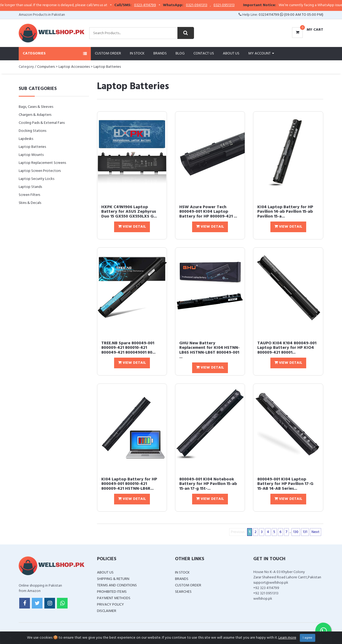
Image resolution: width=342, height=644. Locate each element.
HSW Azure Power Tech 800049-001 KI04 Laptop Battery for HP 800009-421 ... (208, 212)
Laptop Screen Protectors (40, 171)
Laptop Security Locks (36, 179)
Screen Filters (29, 195)
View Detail (132, 227)
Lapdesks (26, 139)
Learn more (287, 638)
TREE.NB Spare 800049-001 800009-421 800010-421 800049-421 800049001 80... (128, 348)
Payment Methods (114, 598)
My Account (261, 54)
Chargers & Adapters (35, 115)
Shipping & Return (113, 579)
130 (296, 532)
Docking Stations (32, 131)
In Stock (137, 54)
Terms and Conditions (117, 585)
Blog (180, 54)
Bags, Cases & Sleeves (36, 107)
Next (316, 532)
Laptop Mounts (31, 155)
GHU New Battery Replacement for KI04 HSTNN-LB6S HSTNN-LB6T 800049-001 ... (209, 350)
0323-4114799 (156, 5)
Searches (183, 592)
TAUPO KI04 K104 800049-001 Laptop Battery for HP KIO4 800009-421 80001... (287, 348)
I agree (308, 638)
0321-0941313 (208, 5)
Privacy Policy (110, 605)
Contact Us (204, 54)
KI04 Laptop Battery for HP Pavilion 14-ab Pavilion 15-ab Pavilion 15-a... (285, 212)
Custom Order (108, 54)
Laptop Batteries (107, 67)
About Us (231, 54)
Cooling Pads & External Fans (42, 123)
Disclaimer (107, 611)
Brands (160, 54)
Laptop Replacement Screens (42, 163)
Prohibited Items (112, 592)
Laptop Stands (30, 187)
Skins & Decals (30, 203)
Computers (46, 67)
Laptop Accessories (74, 67)
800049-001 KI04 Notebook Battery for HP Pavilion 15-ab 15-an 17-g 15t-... (208, 484)
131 (305, 532)
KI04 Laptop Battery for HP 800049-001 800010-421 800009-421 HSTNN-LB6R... (129, 484)
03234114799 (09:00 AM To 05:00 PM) (291, 15)
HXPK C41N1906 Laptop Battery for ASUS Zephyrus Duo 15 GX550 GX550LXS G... (129, 212)
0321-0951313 (235, 5)
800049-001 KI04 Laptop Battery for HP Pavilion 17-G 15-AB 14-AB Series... (285, 484)
